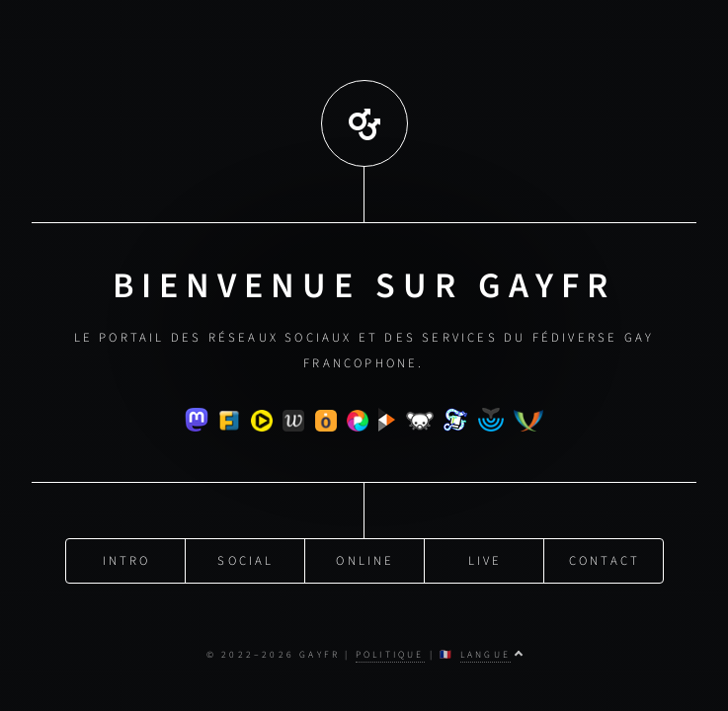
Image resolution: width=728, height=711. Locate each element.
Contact (605, 557)
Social (245, 557)
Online (365, 557)
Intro (127, 557)
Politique (390, 655)
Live (485, 557)
